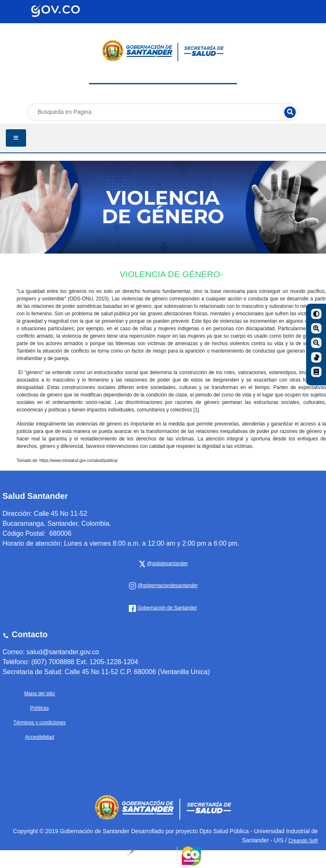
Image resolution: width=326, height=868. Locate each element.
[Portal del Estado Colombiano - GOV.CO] (56, 11)
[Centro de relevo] (316, 357)
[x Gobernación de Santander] (166, 563)
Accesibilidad (39, 737)
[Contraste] (316, 314)
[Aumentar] (316, 328)
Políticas (40, 708)
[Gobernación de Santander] (166, 585)
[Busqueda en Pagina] (163, 112)
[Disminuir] (316, 343)
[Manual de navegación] (316, 372)
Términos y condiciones (39, 723)
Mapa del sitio (39, 694)
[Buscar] (290, 112)
